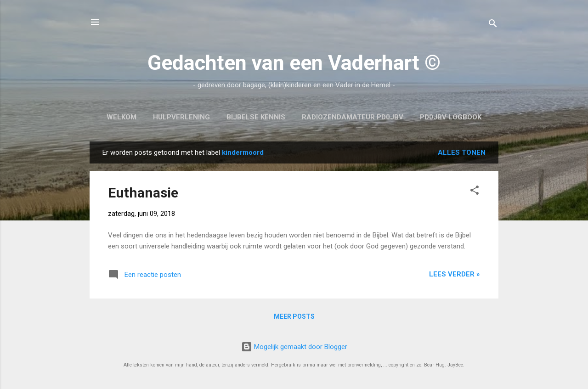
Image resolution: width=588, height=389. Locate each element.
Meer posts (294, 316)
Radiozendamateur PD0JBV (353, 117)
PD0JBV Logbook (451, 117)
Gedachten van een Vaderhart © (294, 63)
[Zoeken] (493, 25)
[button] (475, 192)
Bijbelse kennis (256, 117)
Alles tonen (462, 152)
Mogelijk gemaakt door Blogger (294, 347)
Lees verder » (455, 274)
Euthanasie (143, 193)
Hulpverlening (181, 117)
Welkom (122, 117)
